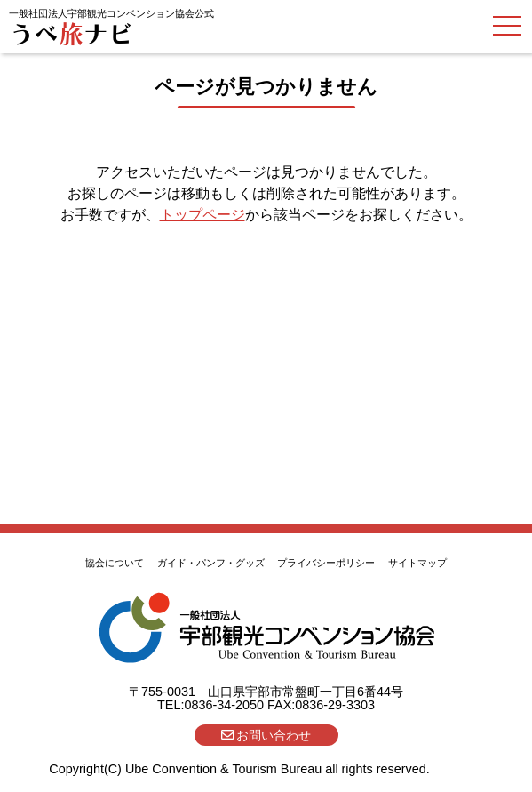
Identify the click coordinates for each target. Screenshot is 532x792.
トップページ (202, 215)
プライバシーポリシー (326, 563)
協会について (115, 563)
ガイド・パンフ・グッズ (211, 563)
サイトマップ (417, 563)
